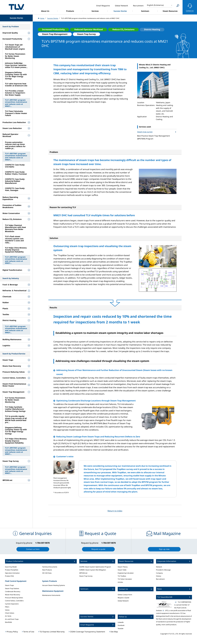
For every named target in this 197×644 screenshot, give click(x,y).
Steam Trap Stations (12, 588)
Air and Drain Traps (12, 619)
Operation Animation (12, 573)
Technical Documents (50, 567)
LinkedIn (121, 622)
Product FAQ (9, 576)
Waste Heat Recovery (13, 595)
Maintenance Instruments (51, 595)
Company (159, 573)
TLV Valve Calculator (125, 579)
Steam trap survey (145, 132)
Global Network (123, 601)
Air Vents (8, 616)
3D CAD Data (47, 573)
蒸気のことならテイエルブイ (16, 7)
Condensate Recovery (13, 591)
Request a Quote (124, 598)
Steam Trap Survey (86, 576)
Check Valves (10, 613)
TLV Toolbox (122, 576)
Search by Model (11, 567)
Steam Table (122, 570)
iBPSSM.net (83, 573)
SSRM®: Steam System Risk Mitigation (93, 570)
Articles (120, 582)
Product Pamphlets (12, 570)
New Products (47, 570)
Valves (7, 610)
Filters (7, 607)
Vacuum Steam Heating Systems (54, 585)
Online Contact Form (125, 595)
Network (159, 567)
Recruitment (160, 579)
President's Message (163, 570)
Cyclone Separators (12, 604)
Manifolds (8, 622)
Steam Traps (9, 585)
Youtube (121, 628)
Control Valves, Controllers (14, 601)
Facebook (121, 625)
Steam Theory (123, 567)
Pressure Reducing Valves (14, 598)
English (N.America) (155, 5)
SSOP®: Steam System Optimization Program (95, 567)
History (159, 576)
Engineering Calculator (126, 573)
